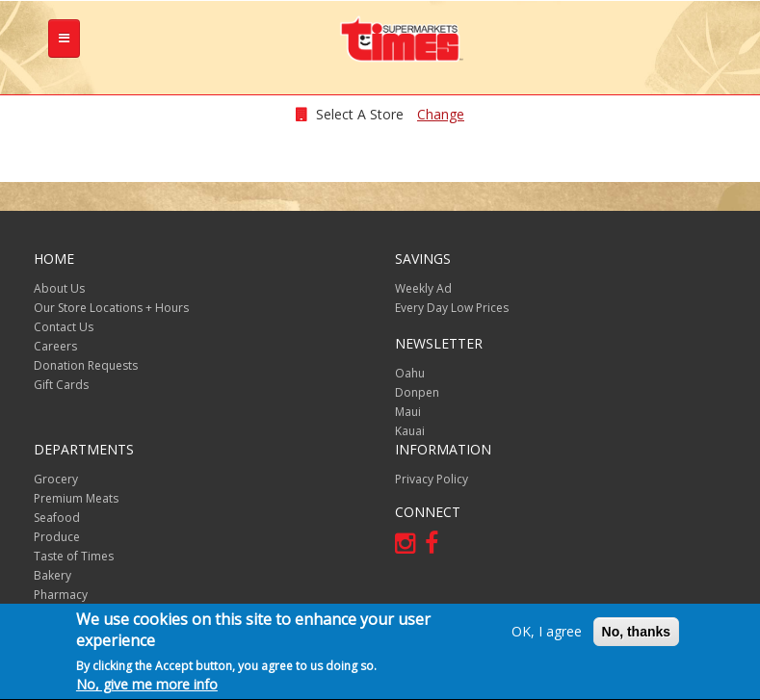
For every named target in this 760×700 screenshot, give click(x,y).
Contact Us (64, 327)
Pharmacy (61, 595)
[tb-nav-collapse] (64, 39)
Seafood (57, 518)
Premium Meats (76, 498)
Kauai (410, 431)
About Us (59, 288)
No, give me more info (147, 686)
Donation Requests (86, 365)
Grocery (56, 479)
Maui (408, 412)
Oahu (410, 373)
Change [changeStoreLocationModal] (441, 114)
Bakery (52, 575)
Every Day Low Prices (452, 308)
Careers (55, 346)
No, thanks (637, 634)
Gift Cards (61, 385)
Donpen (417, 392)
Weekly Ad (423, 288)
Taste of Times (74, 556)
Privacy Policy (432, 479)
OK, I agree (547, 633)
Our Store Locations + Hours (111, 308)
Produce (57, 537)
